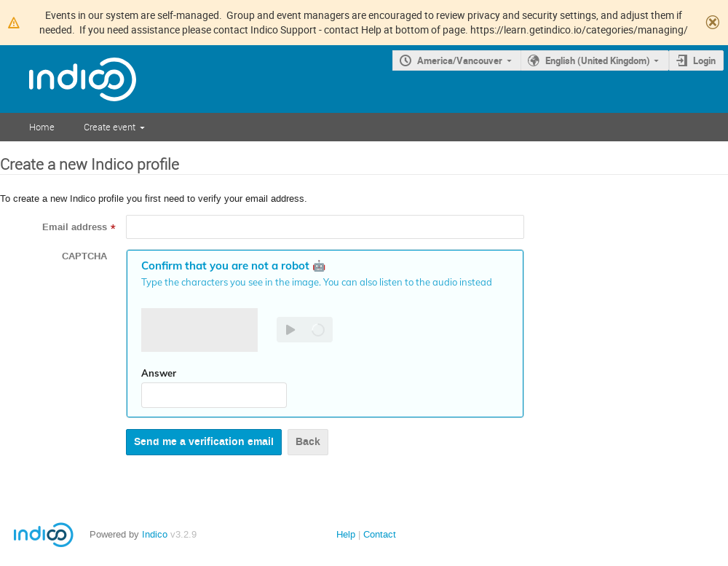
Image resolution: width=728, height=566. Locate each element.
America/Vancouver (460, 60)
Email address (75, 227)
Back (308, 442)
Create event (110, 127)
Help (346, 534)
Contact (380, 534)
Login (704, 60)
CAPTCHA (84, 256)
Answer (159, 373)
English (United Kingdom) (598, 60)
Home (42, 127)
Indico (155, 534)
